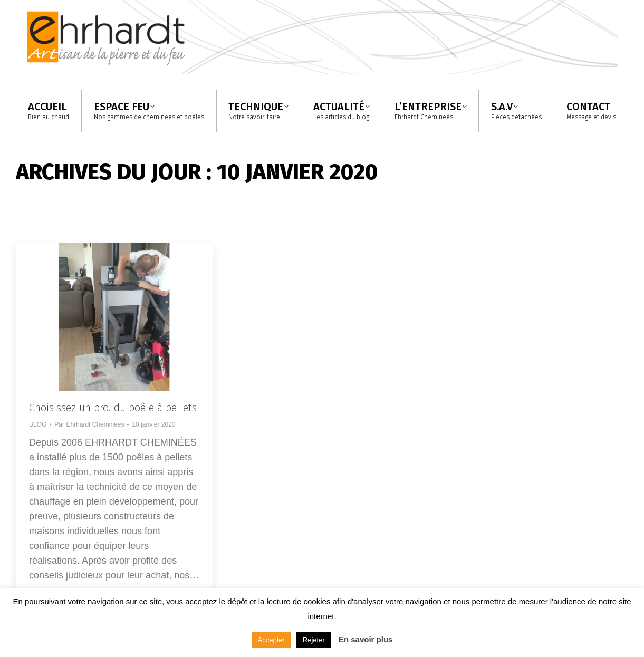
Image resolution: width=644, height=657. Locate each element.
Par (89, 424)
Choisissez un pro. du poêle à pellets (113, 408)
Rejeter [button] (314, 640)
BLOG (38, 424)
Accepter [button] (271, 640)
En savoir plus (366, 639)
